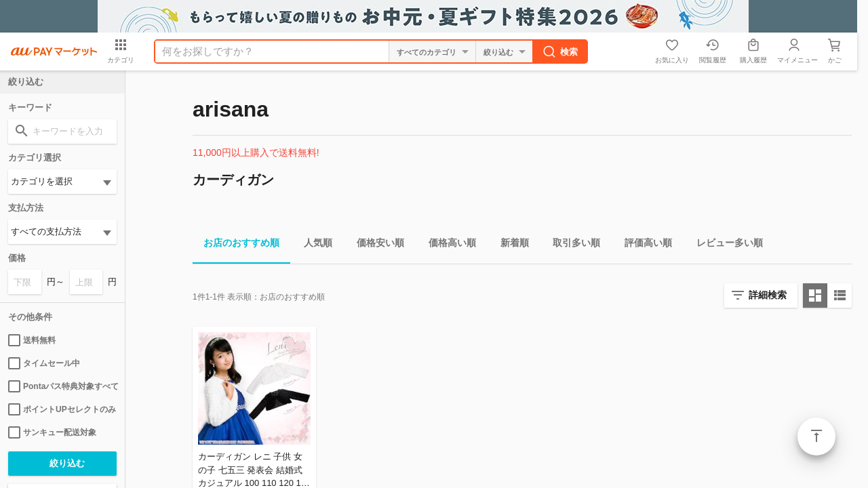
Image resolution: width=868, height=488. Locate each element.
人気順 (313, 245)
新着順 (509, 245)
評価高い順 (643, 245)
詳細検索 (768, 295)
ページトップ (816, 436)
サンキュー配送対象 (52, 432)
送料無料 (32, 340)
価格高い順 (447, 245)
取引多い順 (571, 245)
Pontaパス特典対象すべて (62, 386)
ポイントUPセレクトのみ (62, 409)
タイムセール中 (44, 363)
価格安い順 (375, 245)
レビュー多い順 (724, 245)
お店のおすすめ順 (236, 245)
